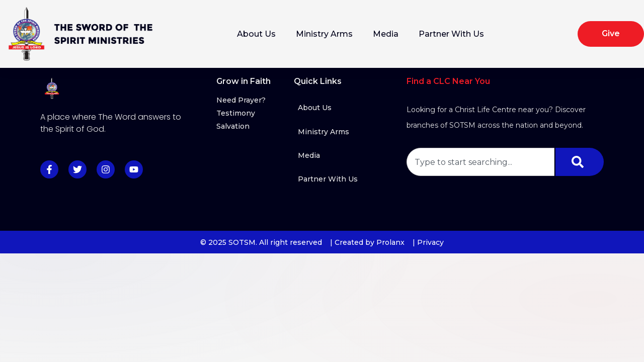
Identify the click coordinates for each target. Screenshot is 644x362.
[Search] (580, 162)
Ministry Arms (324, 34)
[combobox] (480, 162)
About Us (256, 34)
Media (386, 34)
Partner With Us (451, 34)
